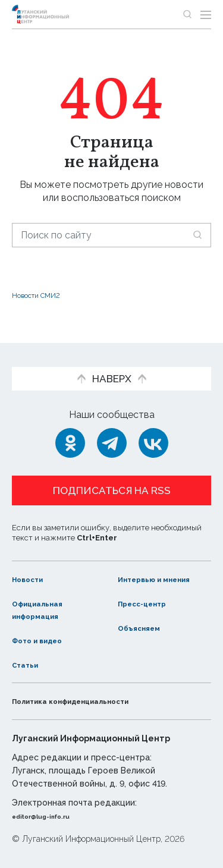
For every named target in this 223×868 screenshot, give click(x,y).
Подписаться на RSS (112, 478)
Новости (33, 567)
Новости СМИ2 (47, 295)
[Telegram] (112, 430)
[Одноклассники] (70, 430)
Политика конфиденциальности (92, 701)
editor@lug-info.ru (52, 816)
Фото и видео (46, 640)
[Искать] (197, 235)
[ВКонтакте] (153, 430)
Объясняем (146, 628)
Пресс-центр (151, 604)
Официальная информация (46, 610)
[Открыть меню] (206, 14)
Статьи (29, 664)
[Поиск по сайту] (111, 235)
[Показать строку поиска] (187, 14)
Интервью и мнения (147, 573)
